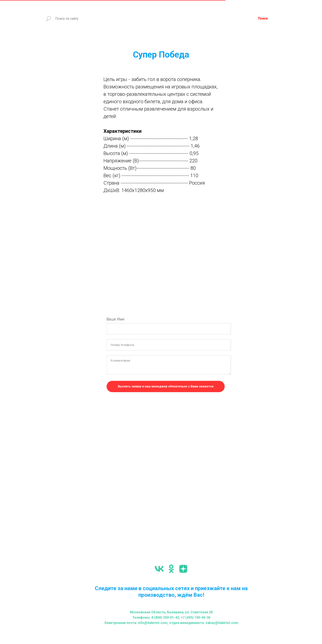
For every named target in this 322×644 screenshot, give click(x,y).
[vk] (159, 569)
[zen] (183, 569)
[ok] (171, 569)
